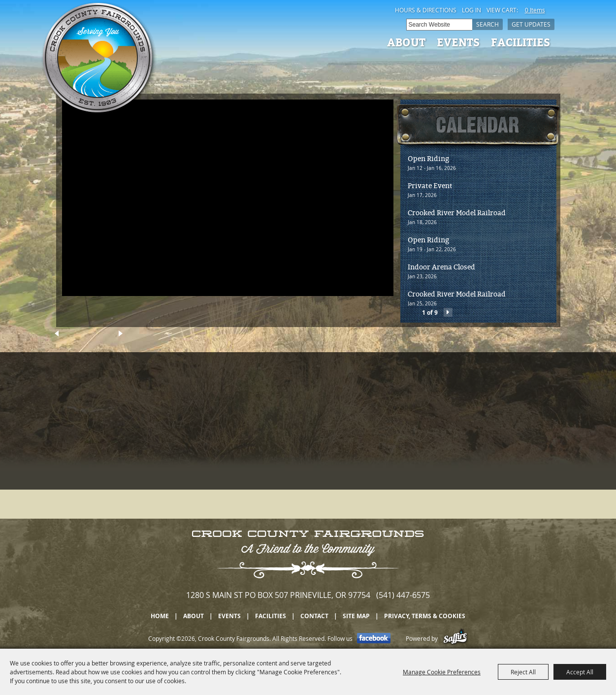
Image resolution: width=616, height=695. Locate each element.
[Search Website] (439, 25)
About (406, 42)
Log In (471, 10)
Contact (314, 616)
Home (160, 616)
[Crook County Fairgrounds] (99, 59)
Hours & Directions (426, 10)
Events (458, 42)
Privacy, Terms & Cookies (425, 616)
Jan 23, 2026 (422, 277)
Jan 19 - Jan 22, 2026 (432, 249)
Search (487, 24)
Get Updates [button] (531, 24)
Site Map (356, 616)
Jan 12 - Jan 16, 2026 (432, 168)
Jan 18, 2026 (422, 222)
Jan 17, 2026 (422, 195)
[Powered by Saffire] (455, 638)
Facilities (520, 42)
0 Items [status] (535, 10)
